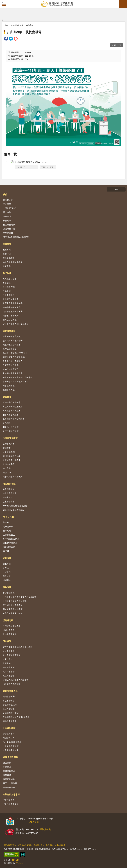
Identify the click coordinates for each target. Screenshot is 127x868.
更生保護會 (8, 233)
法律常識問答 (9, 444)
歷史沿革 (7, 204)
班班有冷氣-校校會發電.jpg (31, 162)
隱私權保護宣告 (10, 845)
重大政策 (7, 212)
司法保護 (7, 641)
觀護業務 (7, 663)
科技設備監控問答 (11, 431)
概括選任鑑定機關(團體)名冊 (15, 353)
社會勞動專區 (9, 728)
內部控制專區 (9, 386)
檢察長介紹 (8, 200)
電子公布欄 (8, 517)
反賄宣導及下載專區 (12, 626)
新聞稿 (6, 522)
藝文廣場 (7, 266)
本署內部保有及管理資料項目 (16, 381)
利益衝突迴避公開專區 (13, 609)
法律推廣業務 (9, 667)
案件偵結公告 (9, 535)
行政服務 (7, 572)
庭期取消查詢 (9, 547)
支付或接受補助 (10, 349)
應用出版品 (8, 497)
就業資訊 (7, 775)
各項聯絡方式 (9, 287)
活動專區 (7, 767)
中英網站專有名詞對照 (13, 373)
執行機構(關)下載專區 (12, 742)
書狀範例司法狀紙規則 (13, 406)
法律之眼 (7, 468)
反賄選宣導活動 (10, 634)
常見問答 (7, 423)
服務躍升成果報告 (11, 299)
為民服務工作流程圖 (12, 411)
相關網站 (7, 580)
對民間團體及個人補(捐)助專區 (16, 717)
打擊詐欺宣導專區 (11, 794)
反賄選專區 (8, 620)
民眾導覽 (7, 244)
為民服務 (7, 273)
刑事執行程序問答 (11, 427)
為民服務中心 (9, 229)
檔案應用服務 (9, 489)
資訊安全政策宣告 (25, 845)
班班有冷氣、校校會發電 (24, 32)
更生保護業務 (9, 671)
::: (2, 2)
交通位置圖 (33, 822)
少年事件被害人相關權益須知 (16, 324)
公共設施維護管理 (11, 369)
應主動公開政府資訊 (12, 336)
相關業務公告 (9, 696)
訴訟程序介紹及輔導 (12, 402)
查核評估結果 (9, 709)
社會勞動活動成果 (11, 750)
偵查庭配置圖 (9, 258)
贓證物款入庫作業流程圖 (14, 419)
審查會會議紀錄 (10, 705)
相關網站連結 (9, 779)
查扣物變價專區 (10, 543)
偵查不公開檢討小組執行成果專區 (18, 377)
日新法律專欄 (9, 452)
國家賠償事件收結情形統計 (15, 357)
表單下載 (7, 291)
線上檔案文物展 (10, 493)
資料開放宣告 (39, 845)
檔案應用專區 (9, 484)
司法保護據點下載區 (12, 655)
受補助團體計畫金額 (12, 713)
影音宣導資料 (9, 734)
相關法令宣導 (9, 630)
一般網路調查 (9, 787)
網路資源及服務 (17, 25)
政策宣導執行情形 (11, 365)
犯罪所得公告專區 (11, 539)
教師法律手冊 (9, 464)
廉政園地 (7, 587)
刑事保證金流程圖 (11, 415)
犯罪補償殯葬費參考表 (13, 311)
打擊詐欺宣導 (9, 800)
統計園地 (7, 558)
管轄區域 (7, 216)
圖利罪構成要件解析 (12, 456)
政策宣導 (30, 25)
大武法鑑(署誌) (10, 208)
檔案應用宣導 (9, 501)
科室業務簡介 (9, 225)
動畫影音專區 (9, 771)
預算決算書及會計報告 (13, 340)
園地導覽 (7, 564)
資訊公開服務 (9, 331)
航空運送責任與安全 (12, 460)
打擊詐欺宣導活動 (11, 804)
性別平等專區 (9, 390)
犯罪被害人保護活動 (12, 684)
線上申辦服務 (9, 295)
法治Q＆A (7, 472)
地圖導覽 (7, 250)
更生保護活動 (9, 676)
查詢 (123, 4)
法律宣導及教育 (10, 438)
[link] (6, 39)
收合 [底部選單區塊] (116, 189)
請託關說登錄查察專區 (13, 605)
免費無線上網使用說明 (13, 262)
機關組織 (7, 220)
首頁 (6, 25)
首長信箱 (7, 283)
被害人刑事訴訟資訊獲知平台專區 (18, 647)
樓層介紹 (7, 254)
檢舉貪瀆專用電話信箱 (13, 613)
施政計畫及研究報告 (12, 345)
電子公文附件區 (10, 783)
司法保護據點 (9, 651)
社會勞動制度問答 (11, 746)
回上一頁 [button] (118, 45)
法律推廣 (7, 448)
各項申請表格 (9, 701)
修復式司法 (8, 659)
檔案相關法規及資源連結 (14, 510)
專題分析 (7, 576)
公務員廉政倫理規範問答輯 (15, 601)
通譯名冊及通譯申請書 (13, 303)
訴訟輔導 (7, 397)
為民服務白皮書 (10, 279)
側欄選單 (4, 4)
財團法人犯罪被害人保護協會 (16, 237)
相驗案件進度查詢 (11, 316)
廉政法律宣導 (9, 593)
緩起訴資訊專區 (10, 691)
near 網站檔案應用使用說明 (15, 506)
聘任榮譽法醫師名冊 (12, 307)
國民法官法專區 (10, 320)
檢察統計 (7, 568)
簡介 (5, 194)
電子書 (6, 551)
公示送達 (7, 531)
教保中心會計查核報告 (13, 361)
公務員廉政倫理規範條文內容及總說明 (20, 597)
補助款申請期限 (10, 721)
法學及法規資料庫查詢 (13, 476)
